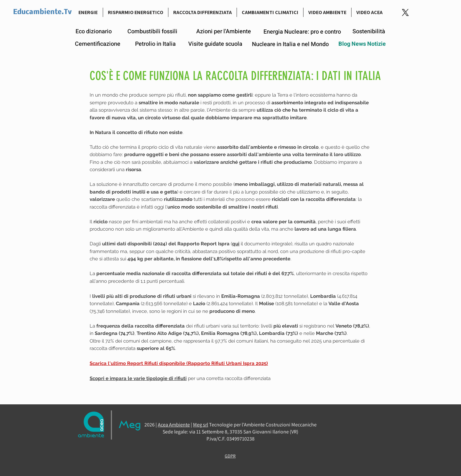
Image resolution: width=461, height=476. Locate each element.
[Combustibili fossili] (152, 32)
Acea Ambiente (174, 425)
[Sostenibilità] (369, 32)
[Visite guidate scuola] (215, 44)
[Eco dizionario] (93, 32)
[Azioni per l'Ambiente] (224, 32)
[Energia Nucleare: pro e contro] (302, 32)
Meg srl (201, 425)
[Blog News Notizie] (362, 44)
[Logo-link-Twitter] (405, 12)
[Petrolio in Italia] (155, 44)
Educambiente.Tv (42, 12)
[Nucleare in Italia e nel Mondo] (290, 44)
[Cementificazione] (98, 44)
